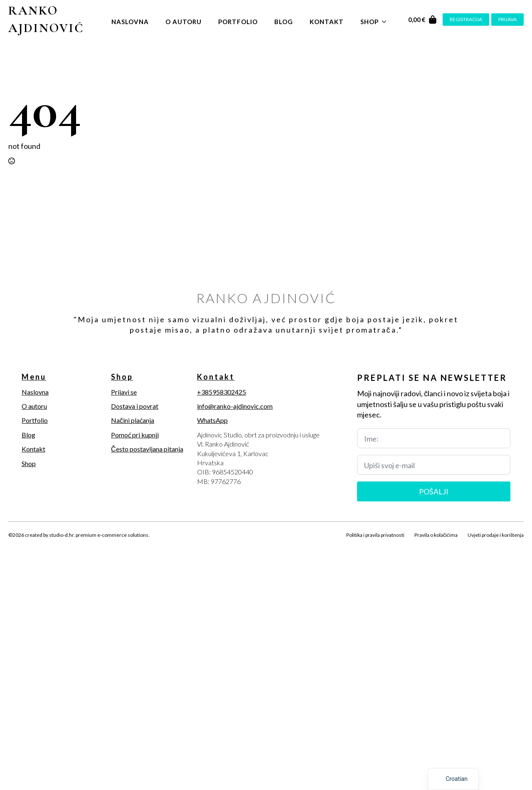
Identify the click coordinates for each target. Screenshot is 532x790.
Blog (284, 22)
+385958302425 (222, 392)
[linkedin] (57, 545)
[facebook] (14, 545)
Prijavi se (124, 392)
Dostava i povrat (135, 406)
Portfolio (238, 22)
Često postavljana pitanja (147, 449)
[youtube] (71, 545)
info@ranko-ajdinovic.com (235, 406)
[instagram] (42, 545)
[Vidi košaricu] (423, 19)
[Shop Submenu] (387, 20)
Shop (369, 22)
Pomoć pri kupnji (135, 435)
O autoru (183, 22)
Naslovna (130, 22)
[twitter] (28, 545)
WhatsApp (212, 420)
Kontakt (327, 22)
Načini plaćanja (133, 420)
